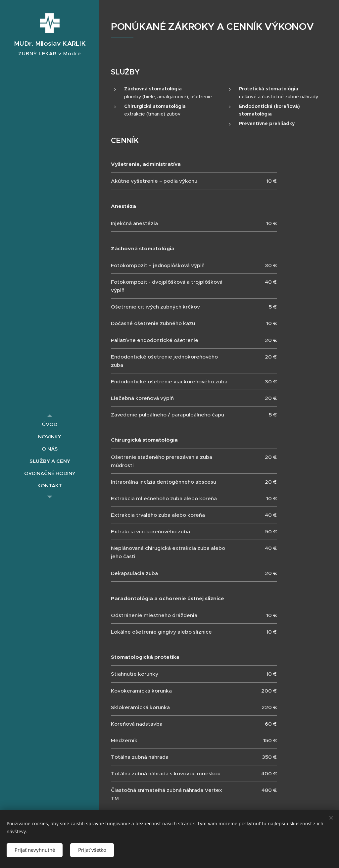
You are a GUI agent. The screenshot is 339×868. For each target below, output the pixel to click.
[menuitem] (50, 424)
